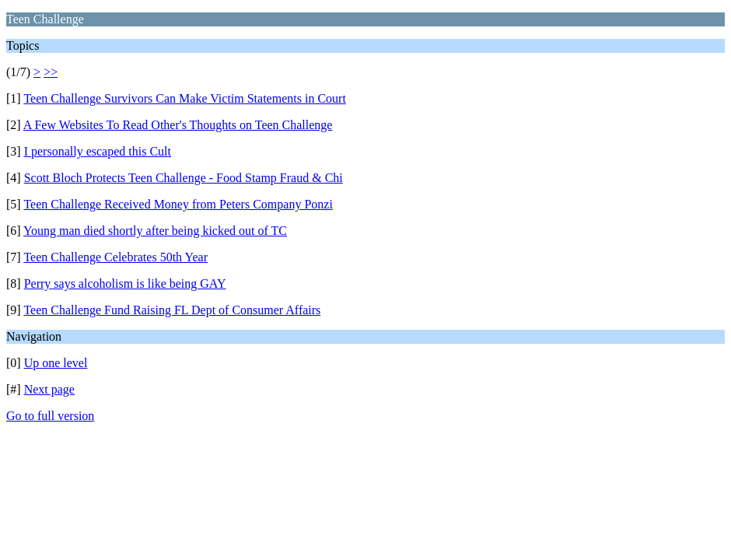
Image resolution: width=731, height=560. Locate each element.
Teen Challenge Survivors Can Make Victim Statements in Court (184, 98)
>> (51, 72)
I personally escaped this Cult (98, 151)
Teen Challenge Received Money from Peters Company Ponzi (178, 204)
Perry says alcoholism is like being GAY (125, 283)
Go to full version (50, 416)
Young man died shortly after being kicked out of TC (155, 231)
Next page (49, 389)
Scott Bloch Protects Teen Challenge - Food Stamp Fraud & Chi (184, 178)
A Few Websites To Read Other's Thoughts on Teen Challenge (178, 125)
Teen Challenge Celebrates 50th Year (115, 257)
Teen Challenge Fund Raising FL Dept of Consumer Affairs (172, 310)
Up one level (56, 363)
